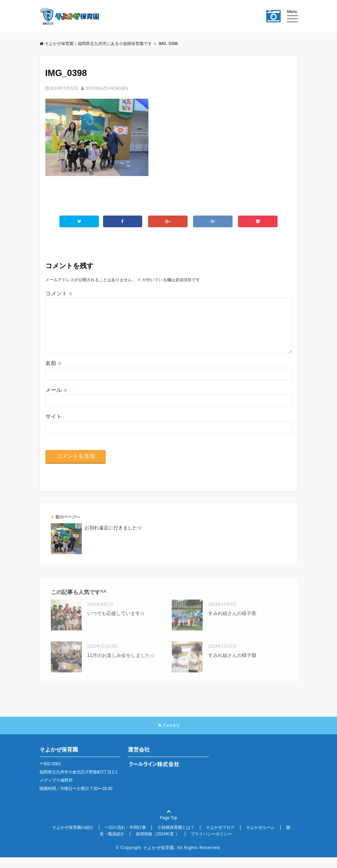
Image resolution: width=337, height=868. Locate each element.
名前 (54, 374)
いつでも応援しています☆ (116, 624)
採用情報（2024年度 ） (157, 845)
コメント (59, 293)
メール (56, 401)
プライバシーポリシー (211, 845)
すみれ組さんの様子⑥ (232, 624)
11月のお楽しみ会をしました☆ (121, 666)
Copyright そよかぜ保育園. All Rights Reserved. (171, 859)
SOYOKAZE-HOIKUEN (107, 88)
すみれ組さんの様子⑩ (232, 666)
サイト (54, 427)
